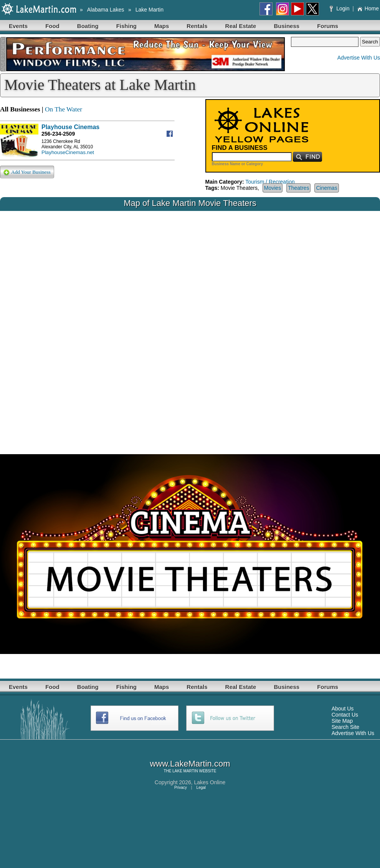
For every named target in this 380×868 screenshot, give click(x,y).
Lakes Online (210, 782)
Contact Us (345, 715)
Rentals (197, 26)
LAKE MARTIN (185, 771)
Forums (328, 26)
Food (52, 26)
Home (368, 8)
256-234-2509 (58, 134)
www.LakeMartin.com (190, 764)
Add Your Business (27, 172)
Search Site (345, 727)
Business (287, 26)
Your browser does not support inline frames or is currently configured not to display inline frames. (190, 327)
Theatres (298, 188)
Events (18, 26)
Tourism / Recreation (270, 182)
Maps (162, 26)
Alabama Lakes (106, 10)
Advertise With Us (359, 58)
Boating (88, 26)
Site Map (342, 721)
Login (340, 8)
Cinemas (326, 188)
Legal (201, 788)
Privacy (181, 788)
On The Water (64, 109)
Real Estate (241, 26)
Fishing (126, 26)
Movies (273, 188)
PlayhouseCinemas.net (68, 152)
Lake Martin (150, 10)
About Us (343, 709)
